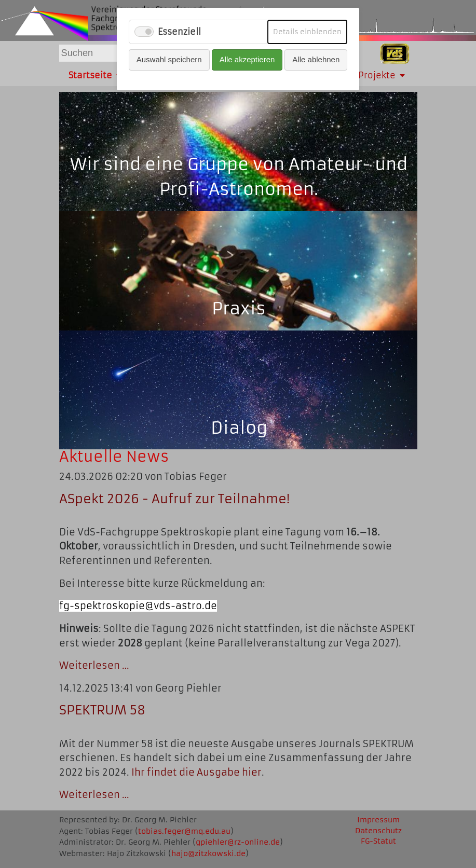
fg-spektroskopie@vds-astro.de (138, 606)
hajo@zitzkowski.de (208, 854)
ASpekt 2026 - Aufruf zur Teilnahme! (174, 499)
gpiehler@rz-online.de (238, 842)
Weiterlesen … (94, 665)
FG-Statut (378, 841)
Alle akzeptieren (247, 59)
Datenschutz (378, 831)
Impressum (378, 820)
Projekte (382, 75)
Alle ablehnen (316, 59)
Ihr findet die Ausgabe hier (196, 772)
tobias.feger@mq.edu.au (184, 831)
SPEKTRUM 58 (102, 710)
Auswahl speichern (169, 59)
